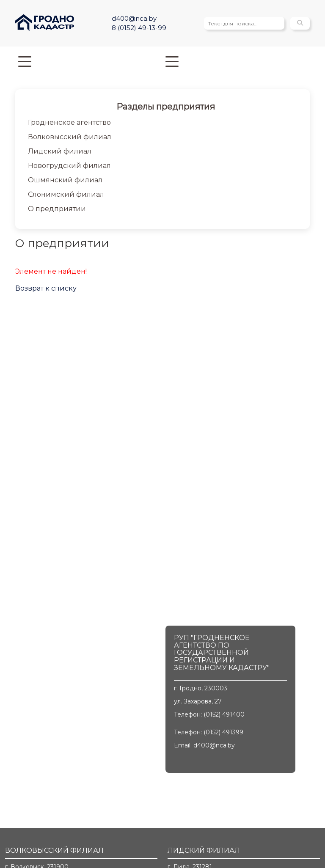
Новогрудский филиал (69, 166)
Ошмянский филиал (65, 180)
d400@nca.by (134, 18)
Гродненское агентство (69, 122)
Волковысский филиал (70, 137)
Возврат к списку (46, 288)
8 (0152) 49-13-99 (139, 28)
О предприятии (57, 209)
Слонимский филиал (66, 194)
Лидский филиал (60, 151)
